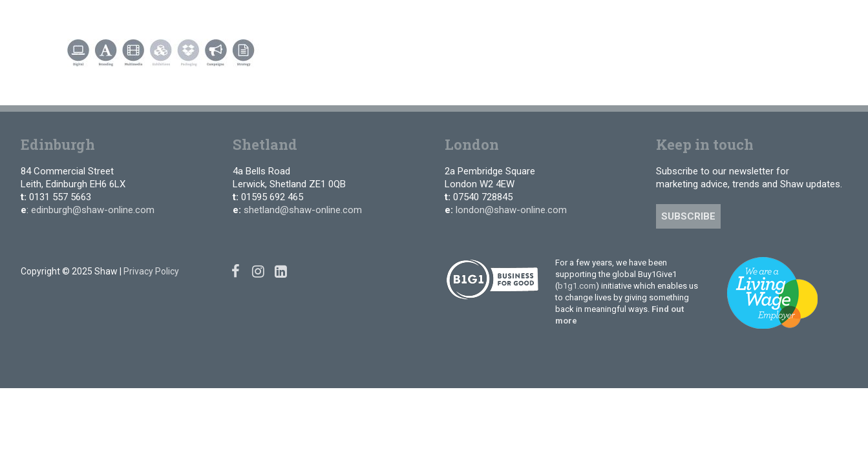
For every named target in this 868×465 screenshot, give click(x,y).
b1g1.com (577, 286)
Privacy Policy (151, 271)
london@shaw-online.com (511, 210)
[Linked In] (791, 19)
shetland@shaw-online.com (303, 210)
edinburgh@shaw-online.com (93, 210)
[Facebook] (753, 19)
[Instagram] (773, 19)
